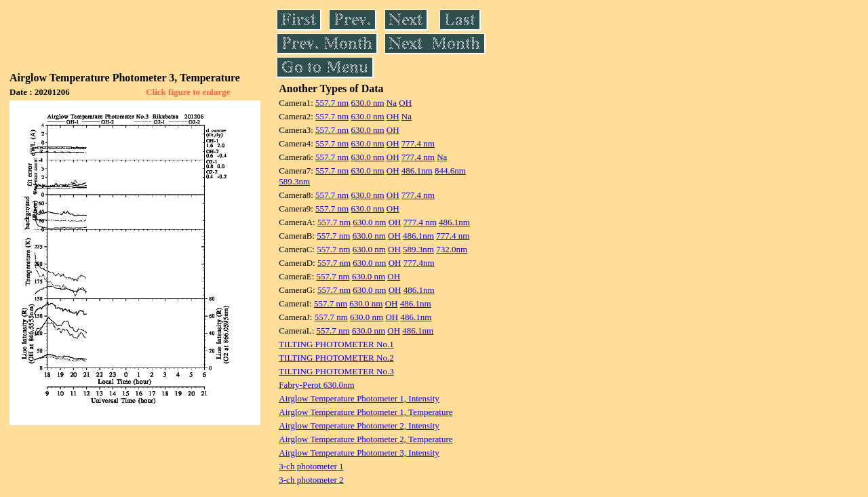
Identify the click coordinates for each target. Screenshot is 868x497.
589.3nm (294, 181)
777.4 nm (418, 143)
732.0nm (452, 249)
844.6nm (450, 171)
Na (392, 103)
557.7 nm (332, 103)
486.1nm (417, 171)
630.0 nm (367, 103)
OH (405, 103)
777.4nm (419, 263)
